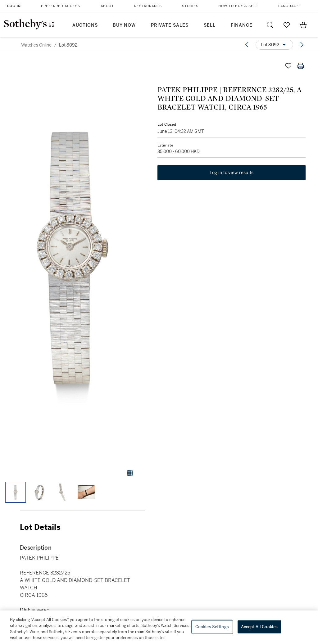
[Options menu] (274, 45)
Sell (210, 25)
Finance (242, 25)
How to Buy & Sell (238, 6)
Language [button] (289, 6)
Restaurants (148, 6)
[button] (73, 258)
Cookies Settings (212, 627)
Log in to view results (232, 173)
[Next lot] (302, 45)
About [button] (107, 6)
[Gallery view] (130, 473)
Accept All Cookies (259, 627)
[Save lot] (288, 66)
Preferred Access (61, 6)
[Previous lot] (247, 45)
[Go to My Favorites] (287, 25)
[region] (159, 627)
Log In (14, 6)
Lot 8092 (68, 45)
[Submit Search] (270, 25)
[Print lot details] (301, 66)
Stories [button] (190, 6)
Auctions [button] (85, 25)
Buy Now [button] (124, 25)
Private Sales (170, 25)
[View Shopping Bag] (303, 25)
